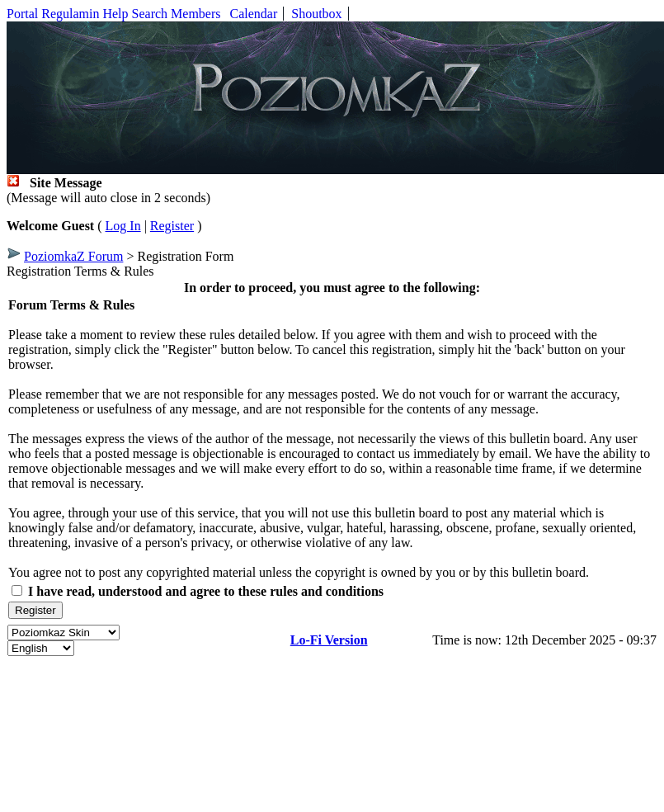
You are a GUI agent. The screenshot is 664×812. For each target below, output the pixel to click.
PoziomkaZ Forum (73, 256)
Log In (123, 226)
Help (115, 14)
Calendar (254, 14)
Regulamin (70, 14)
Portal (22, 14)
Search (150, 14)
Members (195, 14)
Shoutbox (316, 14)
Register (172, 226)
